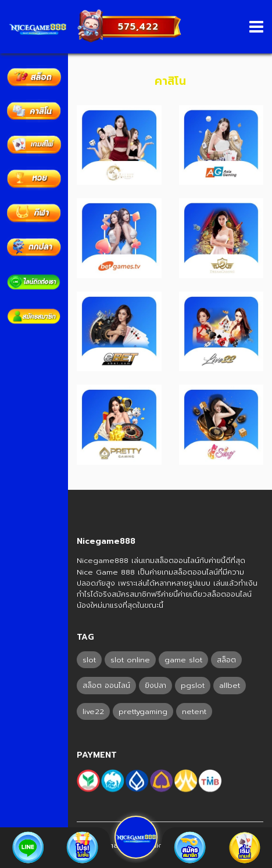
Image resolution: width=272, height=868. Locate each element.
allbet (230, 685)
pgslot (193, 685)
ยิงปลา (155, 685)
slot (89, 660)
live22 (93, 711)
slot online (130, 660)
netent (194, 711)
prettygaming (143, 711)
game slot (183, 660)
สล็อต (226, 660)
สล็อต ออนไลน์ (106, 685)
